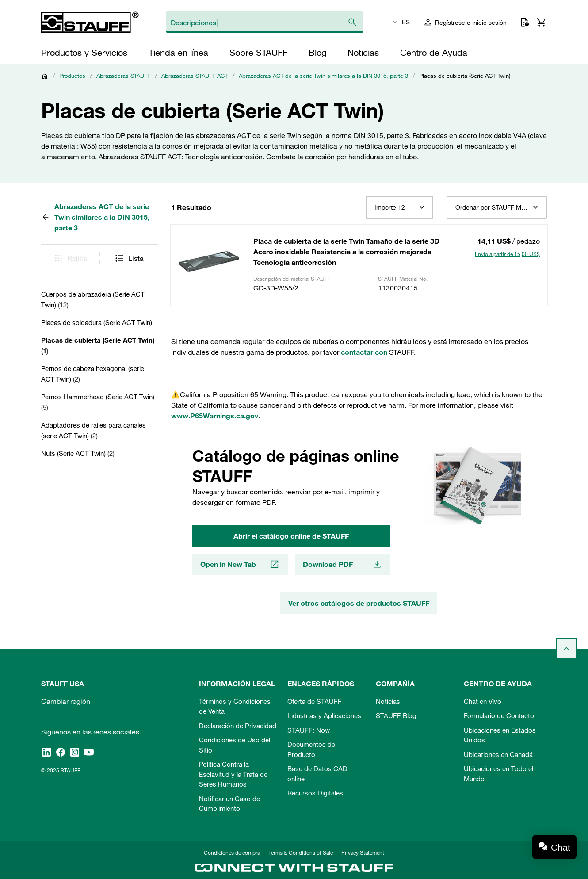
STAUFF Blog (396, 715)
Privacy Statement (363, 852)
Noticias (388, 701)
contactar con (364, 352)
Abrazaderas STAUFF (123, 76)
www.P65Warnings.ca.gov (215, 416)
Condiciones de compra (232, 852)
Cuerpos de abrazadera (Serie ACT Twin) (93, 299)
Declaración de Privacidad (238, 726)
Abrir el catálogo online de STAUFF (291, 536)
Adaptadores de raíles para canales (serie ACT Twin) (94, 430)
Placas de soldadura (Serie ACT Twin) (97, 322)
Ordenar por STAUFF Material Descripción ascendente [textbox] (497, 207)
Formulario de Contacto (499, 715)
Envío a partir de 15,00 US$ (507, 254)
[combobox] (399, 207)
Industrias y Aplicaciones (324, 715)
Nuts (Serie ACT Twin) (78, 453)
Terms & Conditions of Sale (301, 852)
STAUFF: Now (309, 730)
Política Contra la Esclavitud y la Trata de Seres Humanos (233, 774)
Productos (72, 76)
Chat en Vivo (483, 701)
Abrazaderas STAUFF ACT (195, 76)
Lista (129, 258)
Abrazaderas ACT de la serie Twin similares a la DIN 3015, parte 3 (323, 76)
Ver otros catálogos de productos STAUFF (359, 603)
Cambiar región (66, 701)
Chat (561, 847)
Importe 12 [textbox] (390, 207)
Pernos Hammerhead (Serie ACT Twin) (98, 402)
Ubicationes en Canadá (498, 754)
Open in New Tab (240, 564)
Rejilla (70, 258)
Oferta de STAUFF (315, 701)
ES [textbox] (406, 22)
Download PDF (343, 564)
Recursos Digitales (315, 793)
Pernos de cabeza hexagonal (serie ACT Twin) (93, 374)
